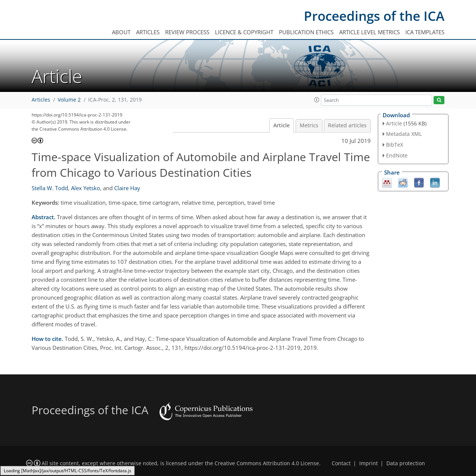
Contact (341, 463)
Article (282, 125)
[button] (317, 100)
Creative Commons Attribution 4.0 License (267, 463)
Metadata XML (404, 134)
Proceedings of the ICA (374, 16)
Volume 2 (69, 100)
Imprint (369, 463)
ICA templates (425, 32)
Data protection (406, 463)
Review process (187, 32)
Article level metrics (369, 32)
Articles (148, 32)
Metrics (309, 125)
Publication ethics (306, 32)
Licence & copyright (244, 32)
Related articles (347, 125)
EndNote (397, 155)
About (121, 32)
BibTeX (395, 145)
